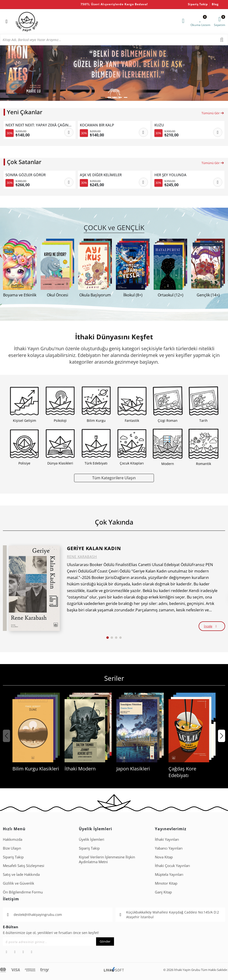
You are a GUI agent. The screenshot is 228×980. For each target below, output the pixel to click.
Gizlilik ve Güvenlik (19, 883)
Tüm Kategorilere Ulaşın (114, 478)
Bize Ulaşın (12, 848)
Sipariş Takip (198, 4)
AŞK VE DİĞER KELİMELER (101, 175)
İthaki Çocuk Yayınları (172, 866)
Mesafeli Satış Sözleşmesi (24, 866)
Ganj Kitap (163, 892)
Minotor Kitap (166, 883)
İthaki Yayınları (167, 839)
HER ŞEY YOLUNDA (170, 175)
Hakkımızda (13, 839)
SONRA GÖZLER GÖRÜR (26, 175)
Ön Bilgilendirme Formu (23, 892)
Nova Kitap (164, 857)
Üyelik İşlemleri (92, 839)
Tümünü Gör (213, 113)
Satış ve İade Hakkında (21, 874)
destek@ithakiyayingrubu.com (38, 915)
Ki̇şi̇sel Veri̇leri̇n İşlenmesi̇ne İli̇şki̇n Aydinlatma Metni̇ (107, 859)
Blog (215, 4)
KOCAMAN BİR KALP (97, 125)
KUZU (159, 125)
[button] (103, 97)
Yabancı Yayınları (169, 848)
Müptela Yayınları (169, 874)
